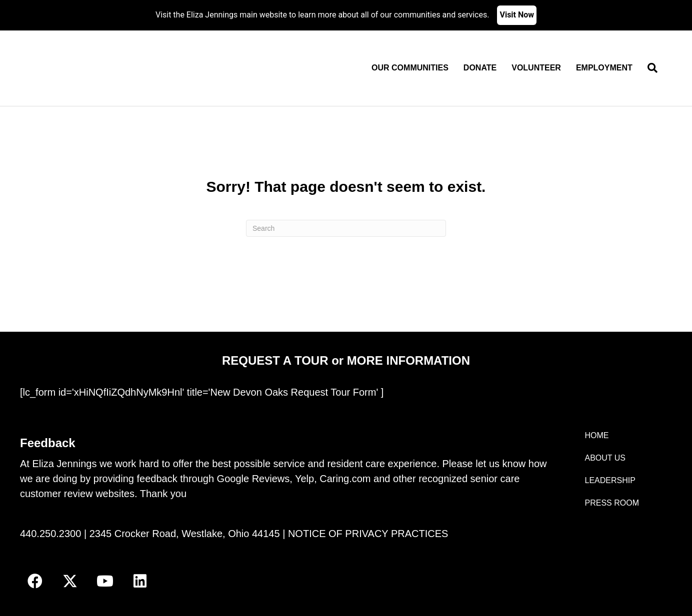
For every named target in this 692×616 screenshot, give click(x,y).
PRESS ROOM (612, 503)
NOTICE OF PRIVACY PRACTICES (368, 534)
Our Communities (410, 68)
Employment (604, 68)
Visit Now (517, 15)
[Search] (649, 68)
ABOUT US (605, 458)
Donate (480, 68)
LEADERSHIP (610, 480)
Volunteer (536, 68)
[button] (35, 581)
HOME (597, 435)
